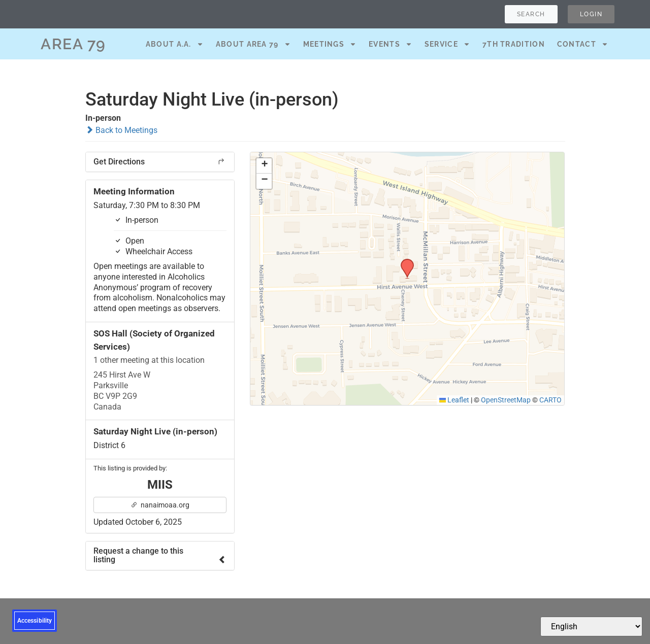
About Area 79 (253, 44)
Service (447, 44)
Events (391, 44)
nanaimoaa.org (160, 505)
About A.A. (175, 44)
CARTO (550, 400)
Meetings (330, 44)
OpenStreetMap (506, 400)
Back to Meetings (121, 130)
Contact (583, 44)
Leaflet (454, 400)
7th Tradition (514, 44)
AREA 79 (73, 44)
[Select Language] (591, 626)
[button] (404, 262)
